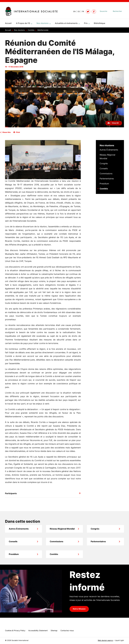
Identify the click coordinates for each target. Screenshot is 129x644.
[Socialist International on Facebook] (94, 12)
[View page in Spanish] (78, 12)
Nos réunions (107, 146)
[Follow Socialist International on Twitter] (88, 12)
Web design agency (105, 640)
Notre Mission (79, 610)
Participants (11, 494)
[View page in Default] (73, 12)
